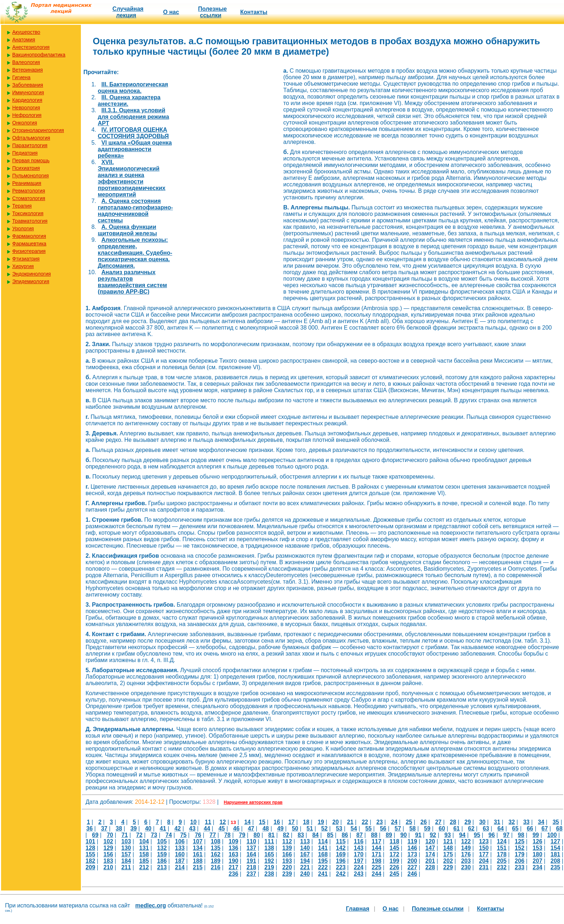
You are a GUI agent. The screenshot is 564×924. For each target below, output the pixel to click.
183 (108, 861)
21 (350, 822)
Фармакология (29, 236)
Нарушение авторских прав (253, 802)
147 (430, 848)
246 (412, 874)
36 (90, 828)
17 (292, 822)
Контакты (254, 12)
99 (536, 835)
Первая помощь (31, 160)
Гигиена (21, 77)
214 (180, 867)
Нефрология (27, 115)
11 (208, 822)
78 (228, 835)
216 (215, 867)
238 (269, 874)
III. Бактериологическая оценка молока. (133, 88)
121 (448, 841)
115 (341, 841)
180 (538, 854)
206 (520, 861)
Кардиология (27, 100)
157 (126, 854)
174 (430, 854)
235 (556, 867)
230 (466, 867)
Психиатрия (26, 168)
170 (359, 854)
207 (538, 861)
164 (251, 854)
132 (162, 848)
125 (520, 841)
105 (162, 841)
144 (377, 848)
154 (556, 848)
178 (502, 854)
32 (512, 822)
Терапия (22, 206)
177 (484, 854)
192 (269, 861)
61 (457, 828)
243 (359, 874)
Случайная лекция (128, 12)
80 (257, 835)
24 (394, 822)
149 (466, 848)
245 (395, 874)
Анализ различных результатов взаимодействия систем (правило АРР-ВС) (132, 282)
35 (556, 822)
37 (104, 828)
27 (438, 822)
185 (144, 861)
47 (251, 828)
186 (162, 861)
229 (448, 867)
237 (251, 874)
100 (552, 835)
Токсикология (28, 213)
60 (442, 828)
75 (183, 835)
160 (180, 854)
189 (215, 861)
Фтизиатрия (26, 259)
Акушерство (26, 32)
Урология (23, 228)
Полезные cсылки (212, 12)
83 (301, 835)
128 (90, 848)
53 (339, 828)
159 (162, 854)
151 (502, 848)
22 (365, 822)
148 (448, 848)
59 (427, 828)
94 (462, 835)
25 (409, 822)
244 (377, 874)
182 (90, 861)
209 (90, 867)
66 (530, 828)
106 (180, 841)
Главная (357, 909)
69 (95, 835)
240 (305, 874)
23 (380, 822)
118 (395, 841)
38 (119, 828)
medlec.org (150, 905)
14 (247, 822)
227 (412, 867)
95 (477, 835)
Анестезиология (31, 47)
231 (484, 867)
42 (178, 828)
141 (323, 848)
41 (163, 828)
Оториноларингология (38, 130)
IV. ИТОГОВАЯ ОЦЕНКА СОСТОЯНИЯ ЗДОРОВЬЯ (133, 133)
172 (395, 854)
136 (233, 848)
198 (377, 861)
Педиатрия (25, 153)
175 (448, 854)
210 (108, 867)
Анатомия (24, 40)
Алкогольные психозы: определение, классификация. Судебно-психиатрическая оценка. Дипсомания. (135, 253)
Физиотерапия (29, 251)
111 (269, 841)
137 (251, 848)
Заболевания (28, 85)
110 (251, 841)
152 (520, 848)
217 (233, 867)
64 (501, 828)
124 (502, 841)
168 (323, 854)
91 (418, 835)
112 (287, 841)
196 (341, 861)
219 (269, 867)
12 (223, 822)
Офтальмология (31, 138)
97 (506, 835)
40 (148, 828)
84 (316, 835)
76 (198, 835)
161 (198, 854)
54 (354, 828)
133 (180, 848)
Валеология (26, 62)
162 (215, 854)
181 (556, 854)
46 (237, 828)
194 (305, 861)
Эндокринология (31, 274)
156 (108, 854)
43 (192, 828)
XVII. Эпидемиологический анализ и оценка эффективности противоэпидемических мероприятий (132, 178)
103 (126, 841)
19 (321, 822)
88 (374, 835)
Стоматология (29, 198)
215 (198, 867)
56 (383, 828)
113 (305, 841)
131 (144, 848)
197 (359, 861)
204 (484, 861)
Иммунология (28, 92)
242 (341, 874)
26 (424, 822)
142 (341, 848)
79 (242, 835)
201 (430, 861)
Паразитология (30, 145)
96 (492, 835)
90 (404, 835)
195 (323, 861)
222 (323, 867)
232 (502, 867)
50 (295, 828)
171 (377, 854)
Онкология (25, 123)
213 (162, 867)
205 (502, 861)
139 (287, 848)
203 (466, 861)
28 (453, 822)
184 (126, 861)
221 (305, 867)
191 (251, 861)
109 (233, 841)
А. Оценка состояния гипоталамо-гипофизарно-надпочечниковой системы (135, 211)
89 (389, 835)
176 (466, 854)
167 (305, 854)
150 (484, 848)
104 (144, 841)
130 (126, 848)
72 (139, 835)
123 (484, 841)
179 (520, 854)
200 (412, 861)
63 (486, 828)
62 (471, 828)
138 (269, 848)
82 (286, 835)
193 (287, 861)
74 (169, 835)
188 (198, 861)
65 (515, 828)
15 (262, 822)
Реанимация (27, 183)
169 (341, 854)
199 (395, 861)
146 (412, 848)
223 (341, 867)
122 (466, 841)
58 (413, 828)
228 (430, 867)
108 (215, 841)
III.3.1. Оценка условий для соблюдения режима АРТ (133, 117)
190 (233, 861)
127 (556, 841)
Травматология (30, 221)
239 (287, 874)
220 (287, 867)
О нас (171, 12)
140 (305, 848)
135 (215, 848)
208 (556, 861)
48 (266, 828)
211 (126, 867)
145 (395, 848)
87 (359, 835)
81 (271, 835)
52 (325, 828)
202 (448, 861)
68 (559, 828)
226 (395, 867)
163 (233, 854)
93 (448, 835)
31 (497, 822)
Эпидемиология (31, 281)
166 (287, 854)
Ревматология (29, 191)
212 (144, 867)
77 (213, 835)
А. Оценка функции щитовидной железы (127, 230)
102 (108, 841)
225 (377, 867)
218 (251, 867)
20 (335, 822)
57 (398, 828)
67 (545, 828)
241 (323, 874)
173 (412, 854)
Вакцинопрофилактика (39, 55)
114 (323, 841)
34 (541, 822)
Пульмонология (30, 176)
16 (277, 822)
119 (412, 841)
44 (207, 828)
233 (520, 867)
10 (193, 822)
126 (538, 841)
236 (233, 874)
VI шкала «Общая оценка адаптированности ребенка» (135, 149)
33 (526, 822)
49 (280, 828)
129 (108, 848)
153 (538, 848)
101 (90, 841)
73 (154, 835)
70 (110, 835)
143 (359, 848)
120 (430, 841)
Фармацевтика (29, 244)
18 (306, 822)
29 (468, 822)
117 (377, 841)
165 (269, 854)
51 (310, 828)
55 (368, 828)
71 (125, 835)
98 (521, 835)
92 (433, 835)
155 (90, 854)
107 (198, 841)
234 (538, 867)
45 (222, 828)
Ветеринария (27, 70)
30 (482, 822)
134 (198, 848)
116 (359, 841)
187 (180, 861)
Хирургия (23, 266)
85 (330, 835)
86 (345, 835)
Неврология (26, 108)
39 (134, 828)
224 (359, 867)
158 (144, 854)
